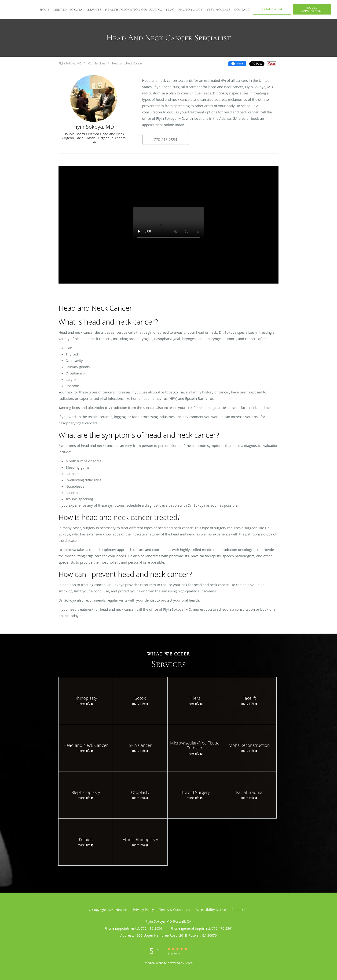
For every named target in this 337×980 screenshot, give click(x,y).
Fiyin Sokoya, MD (70, 63)
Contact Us (240, 910)
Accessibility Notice (211, 910)
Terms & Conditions (175, 910)
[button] (312, 9)
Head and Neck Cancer (128, 63)
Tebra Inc (120, 910)
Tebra (189, 963)
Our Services (97, 63)
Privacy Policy (143, 910)
